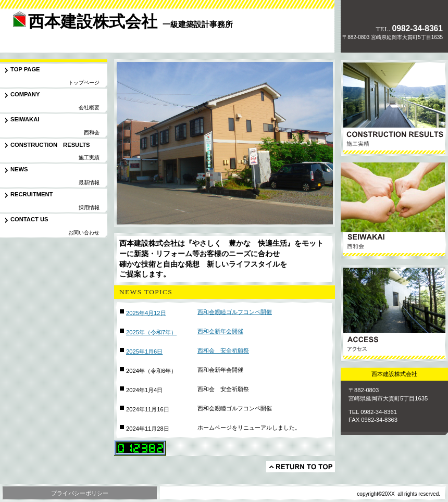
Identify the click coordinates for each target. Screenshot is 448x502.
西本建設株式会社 (72, 33)
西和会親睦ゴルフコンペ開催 (235, 312)
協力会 (394, 211)
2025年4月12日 (146, 313)
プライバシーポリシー (80, 493)
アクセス (394, 313)
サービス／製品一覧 (394, 108)
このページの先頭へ (301, 467)
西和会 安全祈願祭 (223, 350)
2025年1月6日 (144, 352)
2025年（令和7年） (151, 332)
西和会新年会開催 (220, 331)
